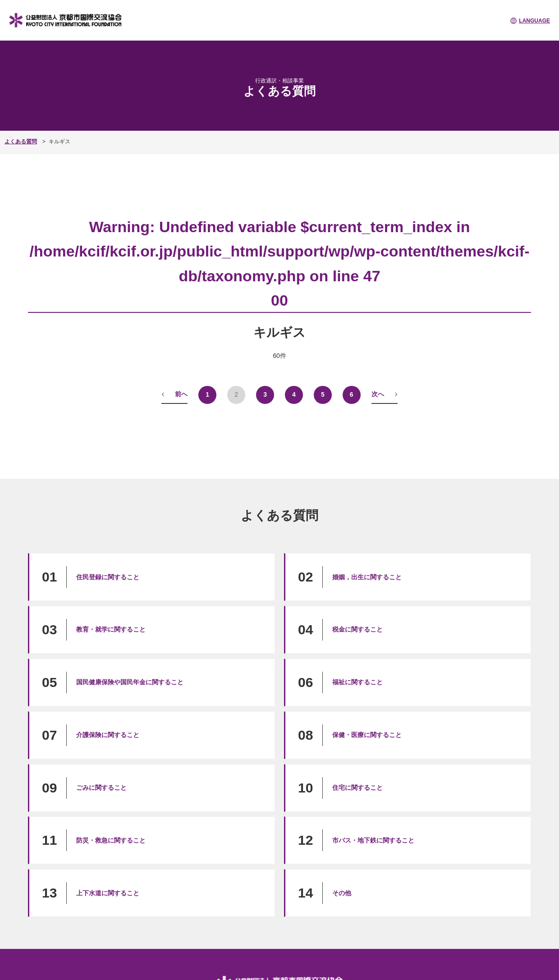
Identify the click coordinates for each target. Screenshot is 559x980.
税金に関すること (357, 629)
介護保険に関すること (108, 735)
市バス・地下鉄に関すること (373, 840)
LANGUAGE (534, 21)
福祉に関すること (357, 682)
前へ (181, 394)
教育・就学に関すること (111, 629)
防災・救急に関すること (111, 840)
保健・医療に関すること (367, 735)
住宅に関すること (357, 788)
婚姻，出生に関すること (367, 577)
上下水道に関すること (108, 893)
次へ (378, 394)
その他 (342, 893)
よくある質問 (21, 142)
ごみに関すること (101, 788)
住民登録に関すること (108, 577)
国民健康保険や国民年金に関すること (130, 682)
